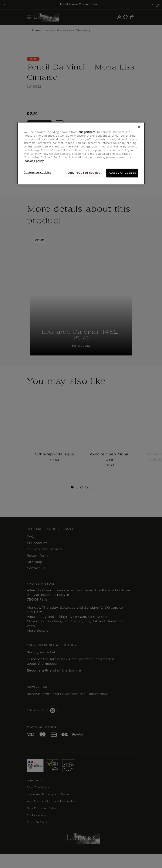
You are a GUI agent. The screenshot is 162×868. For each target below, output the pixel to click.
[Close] (139, 127)
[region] (81, 154)
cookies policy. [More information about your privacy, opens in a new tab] (34, 161)
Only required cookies (84, 173)
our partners (87, 132)
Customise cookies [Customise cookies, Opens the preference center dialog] (37, 173)
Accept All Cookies (122, 173)
